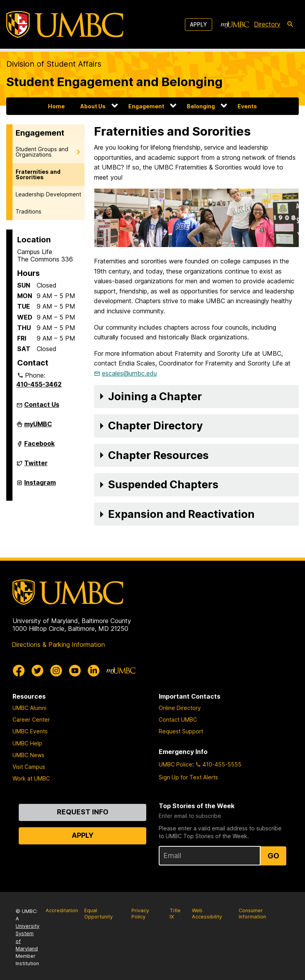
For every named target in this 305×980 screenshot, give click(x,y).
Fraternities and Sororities (38, 174)
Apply (199, 24)
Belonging (201, 106)
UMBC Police (176, 764)
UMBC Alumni (29, 708)
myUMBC (38, 427)
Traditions (28, 211)
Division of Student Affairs (54, 64)
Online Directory (180, 708)
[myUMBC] (235, 25)
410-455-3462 (39, 384)
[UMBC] (65, 24)
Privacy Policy (140, 914)
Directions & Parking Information (58, 645)
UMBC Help (27, 743)
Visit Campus (29, 767)
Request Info (83, 812)
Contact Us (42, 404)
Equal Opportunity (98, 914)
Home (56, 106)
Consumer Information (252, 914)
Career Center (31, 720)
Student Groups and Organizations (42, 152)
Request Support (181, 731)
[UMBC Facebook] (19, 671)
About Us (93, 106)
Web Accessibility (207, 914)
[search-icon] (290, 25)
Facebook (39, 447)
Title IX (175, 914)
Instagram (40, 486)
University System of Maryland (27, 937)
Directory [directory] (267, 24)
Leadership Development (48, 194)
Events (247, 106)
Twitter (36, 466)
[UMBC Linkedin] (94, 671)
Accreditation (62, 910)
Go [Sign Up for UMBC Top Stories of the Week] (273, 856)
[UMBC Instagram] (56, 671)
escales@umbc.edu (129, 373)
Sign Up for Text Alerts (188, 777)
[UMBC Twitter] (37, 671)
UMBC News (28, 755)
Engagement (146, 106)
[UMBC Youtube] (75, 671)
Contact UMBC (178, 720)
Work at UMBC (31, 778)
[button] (196, 397)
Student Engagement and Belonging (114, 82)
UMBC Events (30, 731)
